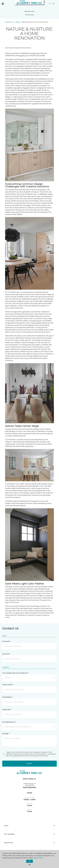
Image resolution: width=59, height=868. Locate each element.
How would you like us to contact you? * (15, 673)
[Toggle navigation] (3, 4)
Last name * (6, 654)
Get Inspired (29, 834)
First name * (6, 641)
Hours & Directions (30, 787)
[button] (50, 4)
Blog (18, 22)
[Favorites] (53, 4)
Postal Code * (7, 710)
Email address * (7, 697)
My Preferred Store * (9, 722)
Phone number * (8, 685)
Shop (29, 826)
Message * (6, 734)
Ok (29, 861)
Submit (29, 764)
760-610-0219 (30, 15)
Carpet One (9, 22)
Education (29, 843)
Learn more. (38, 858)
